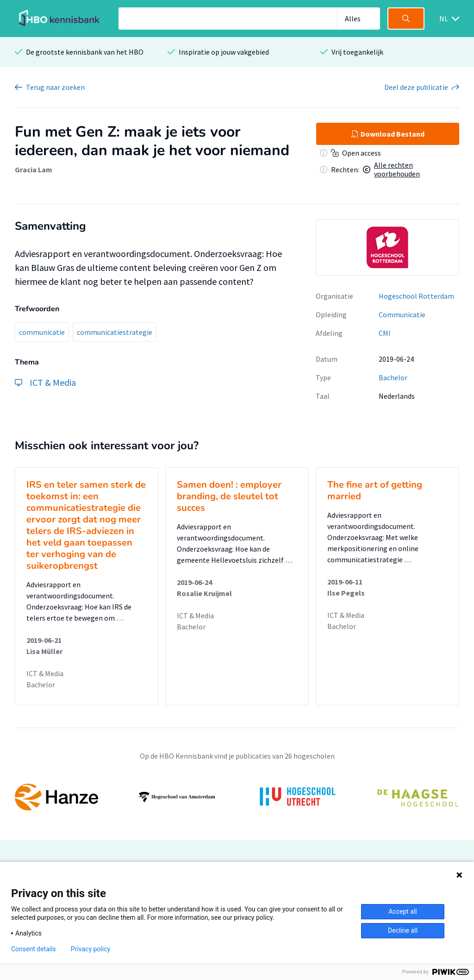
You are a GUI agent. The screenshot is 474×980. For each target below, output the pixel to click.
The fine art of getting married (375, 490)
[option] (387, 247)
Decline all (403, 930)
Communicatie (402, 314)
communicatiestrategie (115, 332)
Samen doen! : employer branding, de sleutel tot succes (229, 496)
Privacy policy (90, 949)
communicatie (42, 332)
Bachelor (393, 377)
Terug (55, 87)
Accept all (403, 911)
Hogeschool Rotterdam (416, 296)
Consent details (34, 949)
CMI (385, 333)
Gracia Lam (34, 170)
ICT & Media (45, 673)
